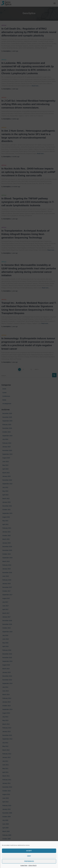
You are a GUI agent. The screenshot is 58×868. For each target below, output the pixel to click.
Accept (29, 851)
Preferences (29, 861)
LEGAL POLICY (33, 866)
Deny (29, 856)
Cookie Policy (24, 866)
